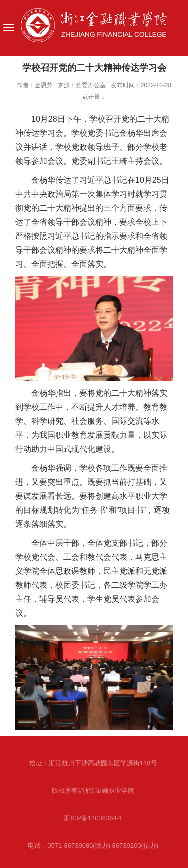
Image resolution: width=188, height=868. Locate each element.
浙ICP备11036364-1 (93, 818)
